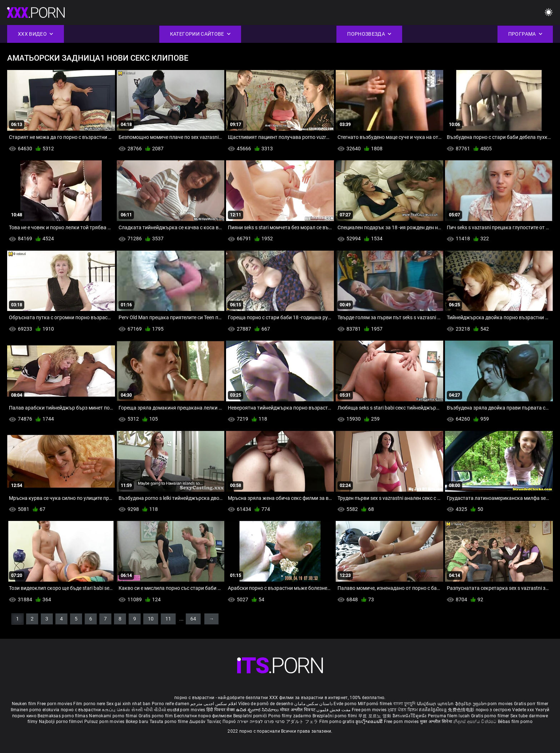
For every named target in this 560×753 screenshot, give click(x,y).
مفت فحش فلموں (334, 710)
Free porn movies (55, 704)
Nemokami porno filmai (114, 716)
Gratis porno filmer (491, 716)
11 (168, 619)
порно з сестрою (494, 710)
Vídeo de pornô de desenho (266, 704)
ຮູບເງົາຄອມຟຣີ (369, 722)
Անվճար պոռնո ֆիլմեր (445, 704)
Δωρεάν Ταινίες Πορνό (213, 722)
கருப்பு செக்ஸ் (116, 710)
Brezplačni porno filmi (335, 716)
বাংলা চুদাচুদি (404, 704)
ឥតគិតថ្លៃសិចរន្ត (433, 710)
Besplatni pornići (251, 716)
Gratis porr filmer (531, 704)
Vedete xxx (523, 710)
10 (151, 619)
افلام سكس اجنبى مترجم (214, 704)
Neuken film (24, 704)
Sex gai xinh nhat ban (128, 704)
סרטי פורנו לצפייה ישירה (261, 722)
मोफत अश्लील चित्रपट (298, 710)
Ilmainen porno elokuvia (36, 710)
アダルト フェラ (302, 722)
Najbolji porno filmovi (61, 722)
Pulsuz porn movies (105, 722)
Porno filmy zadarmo (290, 716)
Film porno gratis (337, 722)
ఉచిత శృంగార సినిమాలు (258, 710)
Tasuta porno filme (169, 722)
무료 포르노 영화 (375, 716)
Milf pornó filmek (375, 704)
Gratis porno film (156, 716)
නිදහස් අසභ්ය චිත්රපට (476, 722)
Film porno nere (89, 704)
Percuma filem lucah (449, 716)
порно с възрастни (81, 710)
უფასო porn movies (493, 704)
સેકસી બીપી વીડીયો (149, 710)
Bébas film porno (515, 722)
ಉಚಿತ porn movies (187, 710)
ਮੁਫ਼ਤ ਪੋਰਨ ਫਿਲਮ (404, 710)
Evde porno (345, 704)
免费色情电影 (462, 710)
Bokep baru (137, 722)
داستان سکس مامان (313, 704)
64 (193, 619)
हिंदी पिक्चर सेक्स (221, 710)
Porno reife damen (171, 704)
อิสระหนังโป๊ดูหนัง (410, 716)
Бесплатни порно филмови (203, 716)
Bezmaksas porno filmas (63, 716)
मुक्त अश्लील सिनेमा (437, 722)
